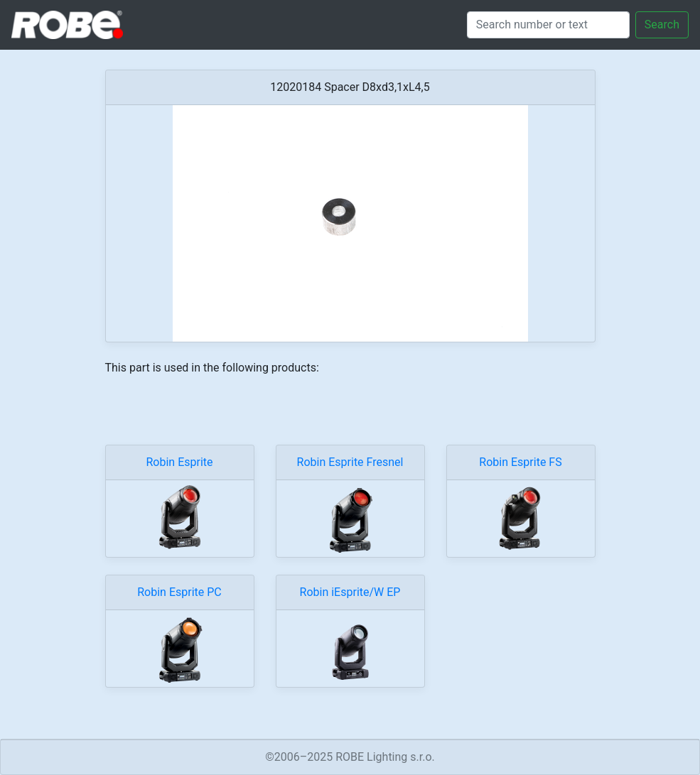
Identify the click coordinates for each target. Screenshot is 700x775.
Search (662, 25)
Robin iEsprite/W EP (350, 592)
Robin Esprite (179, 462)
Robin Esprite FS (520, 462)
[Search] (548, 25)
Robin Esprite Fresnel (350, 462)
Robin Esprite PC (179, 592)
